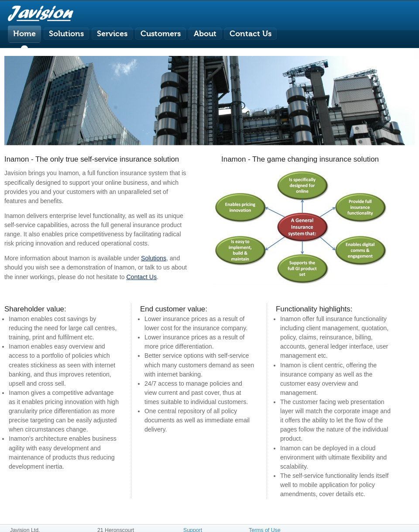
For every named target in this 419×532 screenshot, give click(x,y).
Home (24, 34)
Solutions (154, 258)
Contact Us (141, 277)
